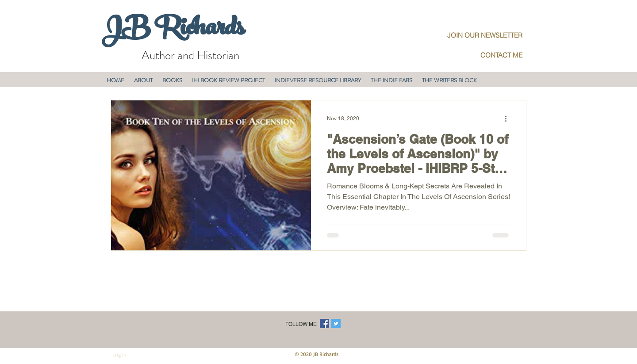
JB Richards (173, 31)
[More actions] (509, 119)
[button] (143, 80)
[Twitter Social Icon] (336, 324)
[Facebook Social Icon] (324, 324)
